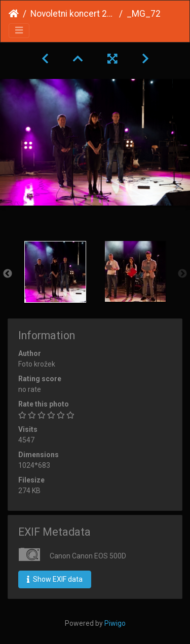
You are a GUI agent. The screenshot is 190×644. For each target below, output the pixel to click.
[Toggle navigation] (19, 31)
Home (14, 14)
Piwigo (115, 623)
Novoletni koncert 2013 (73, 14)
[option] (55, 272)
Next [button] (182, 274)
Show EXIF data (55, 579)
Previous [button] (8, 274)
